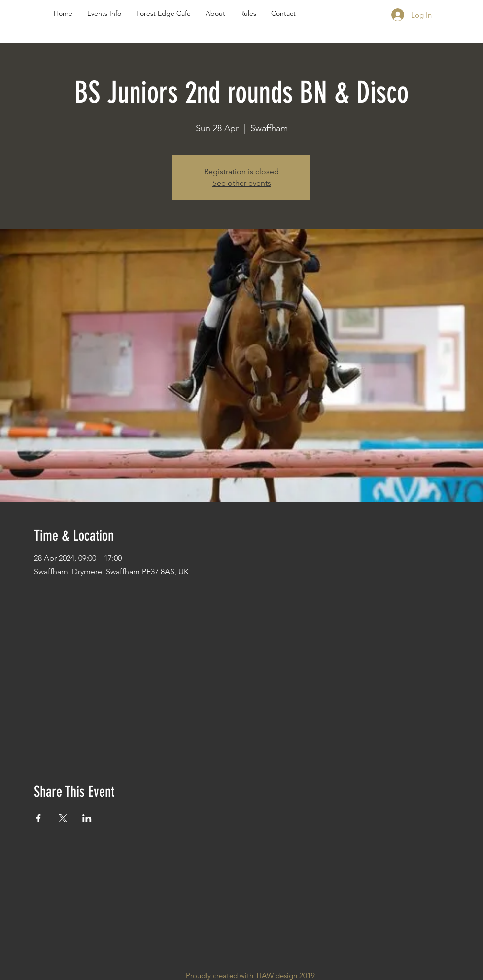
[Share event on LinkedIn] (87, 818)
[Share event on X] (63, 818)
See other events (242, 183)
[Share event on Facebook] (39, 818)
